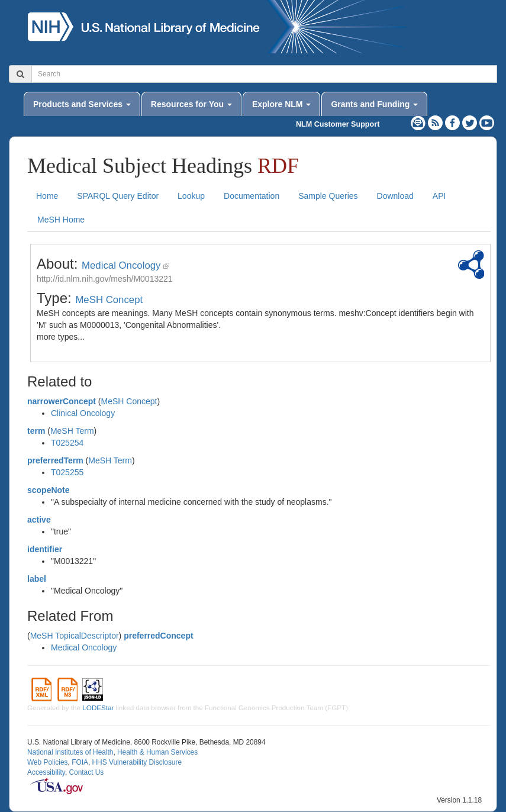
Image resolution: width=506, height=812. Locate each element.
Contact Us (86, 772)
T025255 (67, 472)
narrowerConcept (62, 401)
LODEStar (98, 708)
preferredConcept (158, 636)
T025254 (67, 443)
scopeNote (49, 490)
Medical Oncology (121, 265)
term (36, 431)
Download (395, 196)
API (439, 196)
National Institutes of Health (70, 752)
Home (47, 196)
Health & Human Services (157, 752)
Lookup (191, 196)
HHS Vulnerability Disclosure (137, 762)
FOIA (80, 762)
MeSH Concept (109, 300)
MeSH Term (72, 431)
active (39, 520)
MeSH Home (61, 220)
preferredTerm (55, 460)
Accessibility (46, 772)
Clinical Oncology (83, 413)
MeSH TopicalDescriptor (75, 636)
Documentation (252, 196)
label (37, 579)
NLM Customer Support (338, 124)
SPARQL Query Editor (118, 196)
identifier (45, 549)
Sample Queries (328, 196)
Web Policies (48, 762)
